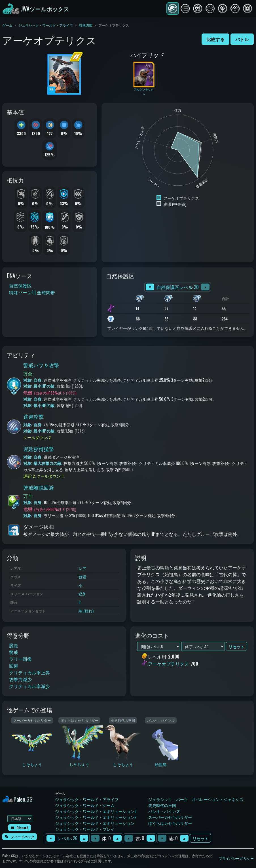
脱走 (14, 645)
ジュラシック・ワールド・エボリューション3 (96, 811)
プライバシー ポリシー (236, 858)
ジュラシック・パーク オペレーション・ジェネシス (196, 799)
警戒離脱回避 (39, 487)
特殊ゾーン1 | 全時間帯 (32, 292)
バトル (242, 39)
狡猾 (82, 577)
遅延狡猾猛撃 (39, 449)
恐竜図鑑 (86, 25)
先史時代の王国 (162, 805)
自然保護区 (20, 286)
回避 (14, 666)
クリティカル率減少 (29, 686)
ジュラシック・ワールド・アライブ (46, 25)
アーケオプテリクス (168, 664)
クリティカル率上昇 (29, 672)
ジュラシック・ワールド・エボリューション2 (96, 817)
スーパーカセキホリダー (170, 817)
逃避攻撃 (33, 416)
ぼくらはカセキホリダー (170, 823)
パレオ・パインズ (164, 811)
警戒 (14, 652)
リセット (200, 838)
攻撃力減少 (20, 679)
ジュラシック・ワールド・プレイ (85, 829)
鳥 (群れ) (86, 611)
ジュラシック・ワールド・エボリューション (95, 823)
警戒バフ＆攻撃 (41, 365)
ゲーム (7, 25)
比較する (215, 39)
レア (82, 568)
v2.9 (82, 594)
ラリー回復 (20, 659)
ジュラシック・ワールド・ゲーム (85, 805)
